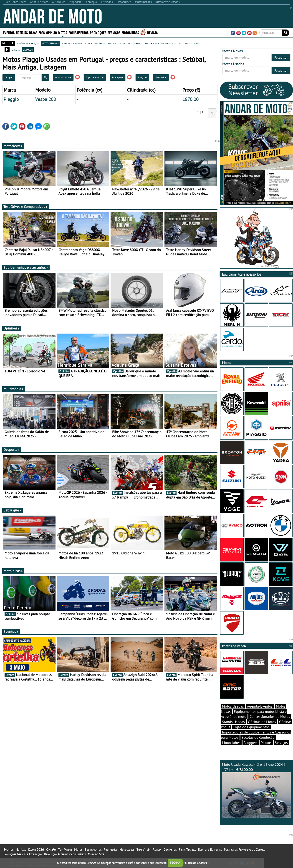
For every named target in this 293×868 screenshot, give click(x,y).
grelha (16, 50)
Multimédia (14, 389)
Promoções (98, 32)
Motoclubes (130, 32)
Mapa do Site (96, 854)
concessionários (95, 43)
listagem (28, 50)
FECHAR (175, 863)
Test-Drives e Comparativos (26, 207)
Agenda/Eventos (260, 706)
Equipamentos (78, 32)
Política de (195, 863)
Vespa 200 (46, 99)
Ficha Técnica (187, 850)
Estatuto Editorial (210, 850)
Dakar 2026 (37, 32)
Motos (63, 32)
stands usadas (116, 43)
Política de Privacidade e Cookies (244, 850)
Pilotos (266, 743)
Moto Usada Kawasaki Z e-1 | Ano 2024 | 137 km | (256, 790)
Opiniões (12, 328)
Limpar (9, 77)
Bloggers (251, 743)
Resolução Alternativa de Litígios (65, 854)
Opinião (52, 32)
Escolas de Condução (258, 737)
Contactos (170, 850)
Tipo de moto (95, 77)
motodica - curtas (190, 43)
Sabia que (13, 510)
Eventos (9, 32)
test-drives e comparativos (159, 43)
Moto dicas (13, 571)
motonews (134, 43)
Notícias (22, 32)
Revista (152, 32)
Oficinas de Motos (262, 722)
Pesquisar (281, 57)
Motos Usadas (233, 706)
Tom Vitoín (65, 850)
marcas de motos (72, 43)
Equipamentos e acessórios (26, 267)
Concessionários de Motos (270, 716)
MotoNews (13, 146)
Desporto (12, 449)
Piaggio (118, 77)
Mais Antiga (63, 77)
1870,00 (191, 99)
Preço (142, 77)
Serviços (114, 32)
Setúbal (161, 77)
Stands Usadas (233, 722)
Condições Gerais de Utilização (23, 854)
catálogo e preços (28, 43)
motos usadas (50, 43)
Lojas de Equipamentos (251, 727)
